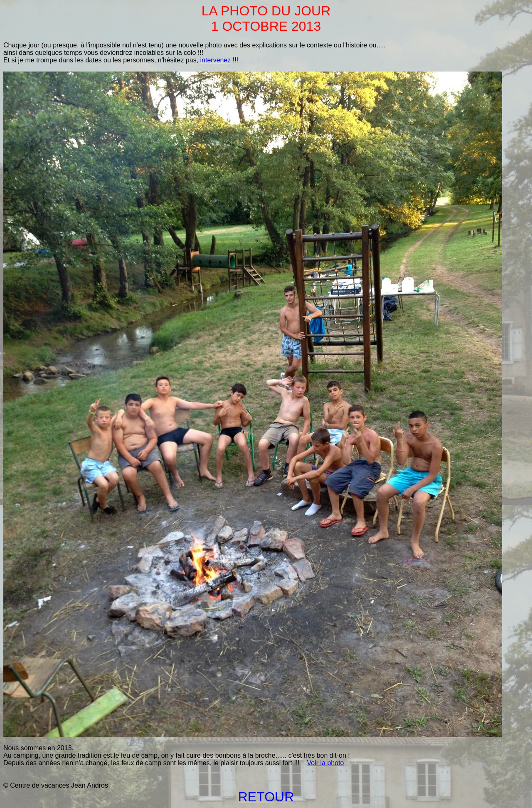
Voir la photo (326, 763)
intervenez (216, 60)
